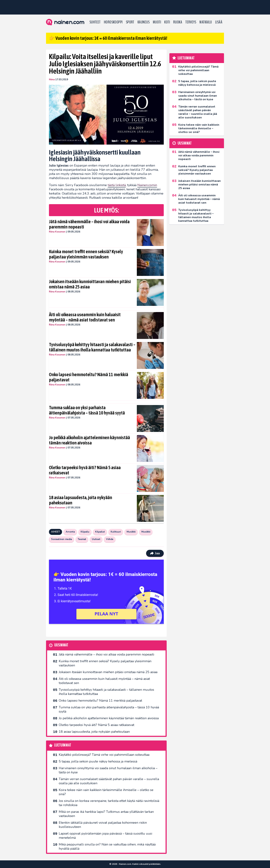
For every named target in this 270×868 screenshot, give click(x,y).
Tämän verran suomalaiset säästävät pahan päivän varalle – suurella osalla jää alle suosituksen (109, 781)
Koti (167, 22)
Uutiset (96, 539)
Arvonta (70, 532)
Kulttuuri (116, 532)
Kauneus (144, 22)
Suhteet (95, 22)
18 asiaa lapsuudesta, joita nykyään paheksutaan (81, 500)
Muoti (157, 22)
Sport (130, 22)
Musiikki (131, 532)
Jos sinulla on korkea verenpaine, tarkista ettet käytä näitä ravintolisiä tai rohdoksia (109, 803)
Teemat (82, 539)
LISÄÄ (219, 22)
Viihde (110, 539)
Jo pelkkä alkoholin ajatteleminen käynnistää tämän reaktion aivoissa (89, 440)
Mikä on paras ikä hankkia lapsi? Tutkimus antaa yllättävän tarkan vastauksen (106, 814)
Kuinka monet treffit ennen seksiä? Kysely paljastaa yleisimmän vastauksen (86, 254)
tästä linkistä (117, 185)
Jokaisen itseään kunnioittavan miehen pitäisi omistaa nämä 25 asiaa (90, 284)
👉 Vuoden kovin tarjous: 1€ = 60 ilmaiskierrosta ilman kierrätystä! (108, 38)
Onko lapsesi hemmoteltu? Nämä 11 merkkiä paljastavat (89, 377)
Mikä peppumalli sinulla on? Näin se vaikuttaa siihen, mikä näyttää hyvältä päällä (107, 846)
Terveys (191, 22)
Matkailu (206, 22)
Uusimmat (61, 645)
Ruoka (178, 22)
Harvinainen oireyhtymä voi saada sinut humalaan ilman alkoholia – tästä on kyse (108, 770)
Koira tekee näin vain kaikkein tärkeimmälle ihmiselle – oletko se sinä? (106, 792)
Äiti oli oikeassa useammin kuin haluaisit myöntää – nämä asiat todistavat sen (85, 317)
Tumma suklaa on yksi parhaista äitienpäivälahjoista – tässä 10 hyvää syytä (87, 410)
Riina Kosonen (57, 232)
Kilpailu (85, 532)
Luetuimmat (63, 745)
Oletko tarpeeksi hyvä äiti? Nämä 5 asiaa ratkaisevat (85, 470)
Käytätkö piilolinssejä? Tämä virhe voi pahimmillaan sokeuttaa (104, 755)
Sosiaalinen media (61, 539)
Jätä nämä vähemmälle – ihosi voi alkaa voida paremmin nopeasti (89, 224)
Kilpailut (100, 532)
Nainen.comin (147, 185)
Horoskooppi (113, 22)
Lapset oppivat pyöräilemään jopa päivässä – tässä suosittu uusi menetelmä (105, 836)
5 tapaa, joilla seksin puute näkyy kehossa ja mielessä (98, 761)
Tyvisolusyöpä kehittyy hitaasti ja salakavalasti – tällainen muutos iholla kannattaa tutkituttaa (92, 347)
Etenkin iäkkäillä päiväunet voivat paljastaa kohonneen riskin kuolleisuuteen (103, 825)
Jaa (155, 553)
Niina (52, 80)
